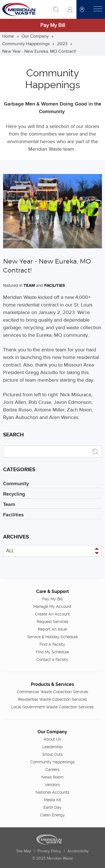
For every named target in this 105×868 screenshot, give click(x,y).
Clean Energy (53, 815)
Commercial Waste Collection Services (53, 692)
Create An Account (53, 614)
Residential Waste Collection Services (53, 699)
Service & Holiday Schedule (53, 637)
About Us (52, 739)
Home (8, 36)
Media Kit (53, 800)
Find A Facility (52, 644)
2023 (62, 44)
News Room (53, 777)
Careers (53, 769)
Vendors (52, 785)
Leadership (53, 747)
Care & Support (53, 591)
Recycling (14, 494)
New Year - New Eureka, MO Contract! (39, 51)
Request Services (53, 622)
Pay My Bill (53, 25)
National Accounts (53, 792)
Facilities (55, 286)
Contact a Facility (52, 659)
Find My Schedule (52, 652)
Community (16, 484)
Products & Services (52, 684)
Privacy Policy (49, 851)
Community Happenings (26, 44)
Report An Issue (53, 629)
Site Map (24, 851)
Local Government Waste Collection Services (53, 707)
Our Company (35, 36)
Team (29, 286)
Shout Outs (53, 754)
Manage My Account (52, 606)
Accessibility (78, 851)
